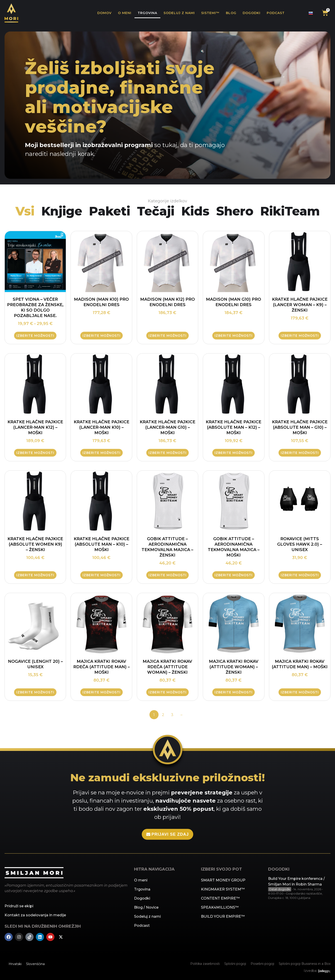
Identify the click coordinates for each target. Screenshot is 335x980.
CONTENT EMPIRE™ (220, 898)
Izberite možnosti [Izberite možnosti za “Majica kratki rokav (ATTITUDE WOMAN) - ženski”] (234, 692)
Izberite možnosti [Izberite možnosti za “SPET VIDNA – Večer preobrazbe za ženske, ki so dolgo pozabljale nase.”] (35, 336)
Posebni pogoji (262, 964)
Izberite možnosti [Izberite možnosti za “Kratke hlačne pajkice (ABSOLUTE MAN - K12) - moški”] (234, 453)
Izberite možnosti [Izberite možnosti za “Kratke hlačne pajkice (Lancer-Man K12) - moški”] (35, 453)
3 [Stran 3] (172, 715)
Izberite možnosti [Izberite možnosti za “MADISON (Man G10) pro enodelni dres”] (234, 336)
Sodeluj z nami (179, 13)
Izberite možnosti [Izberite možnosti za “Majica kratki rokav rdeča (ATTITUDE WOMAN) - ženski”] (167, 692)
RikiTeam (292, 211)
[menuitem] (311, 13)
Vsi (23, 211)
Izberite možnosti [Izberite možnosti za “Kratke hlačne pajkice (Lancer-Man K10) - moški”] (101, 453)
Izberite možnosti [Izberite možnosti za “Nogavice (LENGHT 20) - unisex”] (35, 692)
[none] (311, 13)
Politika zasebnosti (205, 964)
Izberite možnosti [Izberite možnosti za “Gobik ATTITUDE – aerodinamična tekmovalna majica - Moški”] (234, 575)
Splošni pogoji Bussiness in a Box (305, 964)
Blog (231, 13)
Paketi (109, 211)
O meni (125, 13)
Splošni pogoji (235, 964)
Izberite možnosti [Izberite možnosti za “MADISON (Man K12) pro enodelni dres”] (167, 336)
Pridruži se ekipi (19, 906)
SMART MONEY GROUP (223, 880)
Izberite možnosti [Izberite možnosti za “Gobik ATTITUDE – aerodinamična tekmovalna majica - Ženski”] (167, 575)
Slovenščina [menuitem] (35, 964)
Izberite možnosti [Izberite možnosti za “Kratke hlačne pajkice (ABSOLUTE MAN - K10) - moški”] (101, 575)
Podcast (276, 13)
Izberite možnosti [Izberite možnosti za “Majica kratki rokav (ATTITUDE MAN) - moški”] (300, 692)
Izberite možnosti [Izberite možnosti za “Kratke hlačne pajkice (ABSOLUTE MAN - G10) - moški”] (300, 453)
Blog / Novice (146, 907)
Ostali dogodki (280, 889)
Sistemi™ (210, 13)
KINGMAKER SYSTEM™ (223, 889)
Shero (236, 211)
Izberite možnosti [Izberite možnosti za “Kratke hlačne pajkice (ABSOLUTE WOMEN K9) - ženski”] (35, 575)
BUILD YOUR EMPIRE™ (223, 916)
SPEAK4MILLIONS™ (220, 907)
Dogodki (252, 13)
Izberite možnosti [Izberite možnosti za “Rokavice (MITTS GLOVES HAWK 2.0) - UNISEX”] (300, 575)
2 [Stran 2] (163, 715)
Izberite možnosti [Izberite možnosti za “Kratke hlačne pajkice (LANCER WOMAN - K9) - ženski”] (300, 336)
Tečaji (156, 211)
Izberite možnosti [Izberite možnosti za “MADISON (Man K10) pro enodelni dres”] (101, 336)
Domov (104, 13)
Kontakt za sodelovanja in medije (35, 915)
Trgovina (147, 13)
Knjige (60, 211)
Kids (196, 211)
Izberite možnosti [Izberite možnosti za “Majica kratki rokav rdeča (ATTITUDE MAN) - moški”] (101, 692)
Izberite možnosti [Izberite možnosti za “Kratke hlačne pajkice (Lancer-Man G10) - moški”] (167, 453)
